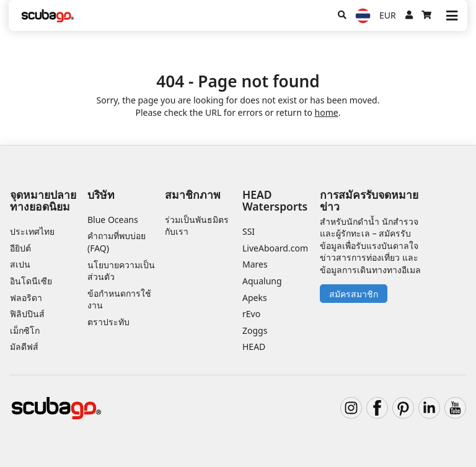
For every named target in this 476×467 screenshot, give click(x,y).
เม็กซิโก (25, 330)
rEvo (251, 314)
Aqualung (262, 281)
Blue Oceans (113, 220)
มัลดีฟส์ (24, 347)
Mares (255, 264)
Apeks (255, 298)
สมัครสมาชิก (354, 294)
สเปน (20, 264)
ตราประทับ (108, 322)
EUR (388, 15)
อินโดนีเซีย (31, 281)
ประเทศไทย (32, 231)
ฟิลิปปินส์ (27, 314)
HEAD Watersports (275, 200)
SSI (249, 231)
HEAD (254, 347)
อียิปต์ (20, 248)
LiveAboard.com (275, 248)
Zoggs (255, 330)
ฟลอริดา (26, 298)
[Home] (48, 16)
